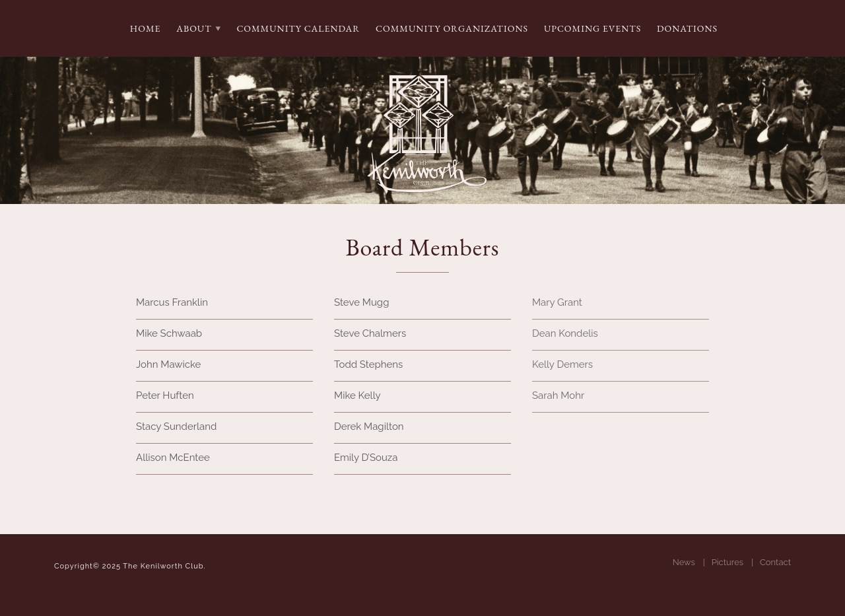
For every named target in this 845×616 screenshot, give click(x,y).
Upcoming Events (592, 28)
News (684, 562)
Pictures (727, 562)
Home (146, 28)
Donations (687, 28)
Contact (775, 562)
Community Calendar (298, 28)
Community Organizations (452, 28)
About (194, 28)
